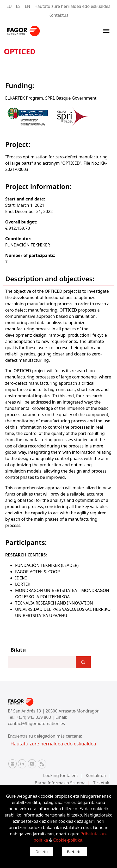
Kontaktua (58, 15)
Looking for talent (61, 775)
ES (18, 6)
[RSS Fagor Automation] (42, 764)
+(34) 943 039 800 (34, 717)
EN (27, 6)
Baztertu (74, 852)
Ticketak (101, 783)
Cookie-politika (68, 840)
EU (9, 6)
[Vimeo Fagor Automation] (32, 764)
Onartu (42, 852)
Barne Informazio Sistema (60, 783)
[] (83, 662)
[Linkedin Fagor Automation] (22, 764)
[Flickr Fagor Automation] (13, 764)
